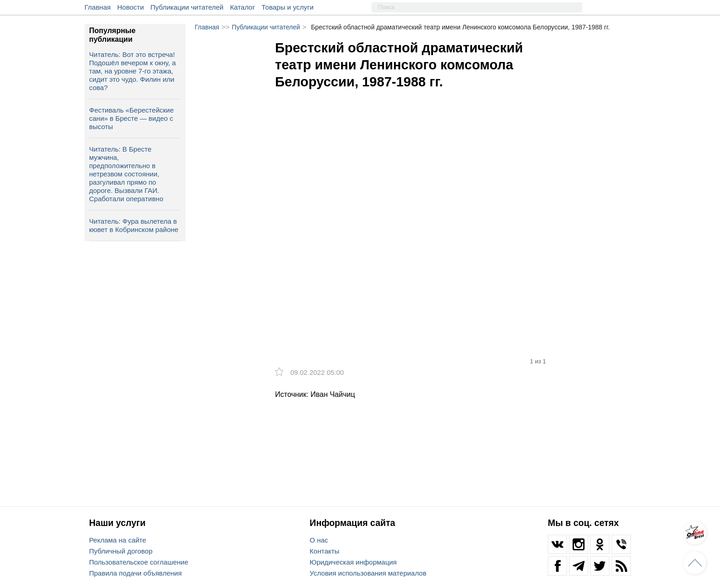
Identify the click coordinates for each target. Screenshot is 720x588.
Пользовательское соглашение (139, 562)
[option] (415, 193)
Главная (98, 7)
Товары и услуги (288, 7)
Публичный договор (121, 551)
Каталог (243, 7)
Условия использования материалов (368, 573)
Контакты (324, 551)
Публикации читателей (187, 7)
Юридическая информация (353, 562)
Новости (130, 7)
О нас (319, 540)
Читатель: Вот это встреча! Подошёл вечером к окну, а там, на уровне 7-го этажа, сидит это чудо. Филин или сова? (132, 71)
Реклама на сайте (118, 540)
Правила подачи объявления (135, 573)
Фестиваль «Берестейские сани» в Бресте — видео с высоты (131, 118)
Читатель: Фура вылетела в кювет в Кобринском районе (134, 225)
